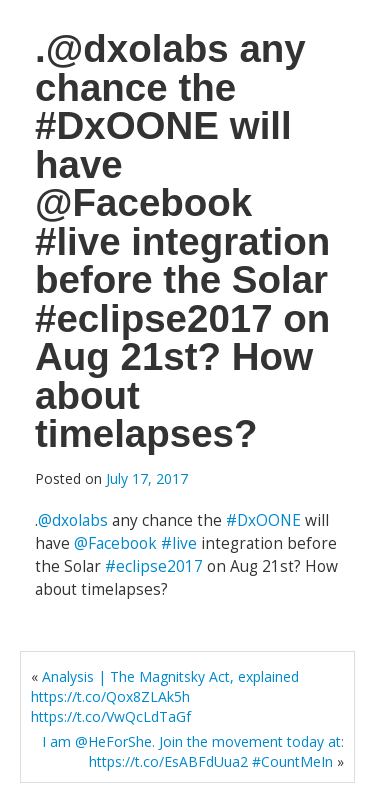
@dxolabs (73, 520)
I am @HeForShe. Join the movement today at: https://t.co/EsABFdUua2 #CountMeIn (193, 751)
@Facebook (115, 543)
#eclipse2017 (154, 566)
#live (179, 543)
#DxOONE (263, 520)
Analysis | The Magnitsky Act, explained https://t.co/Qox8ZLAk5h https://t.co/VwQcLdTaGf (165, 696)
